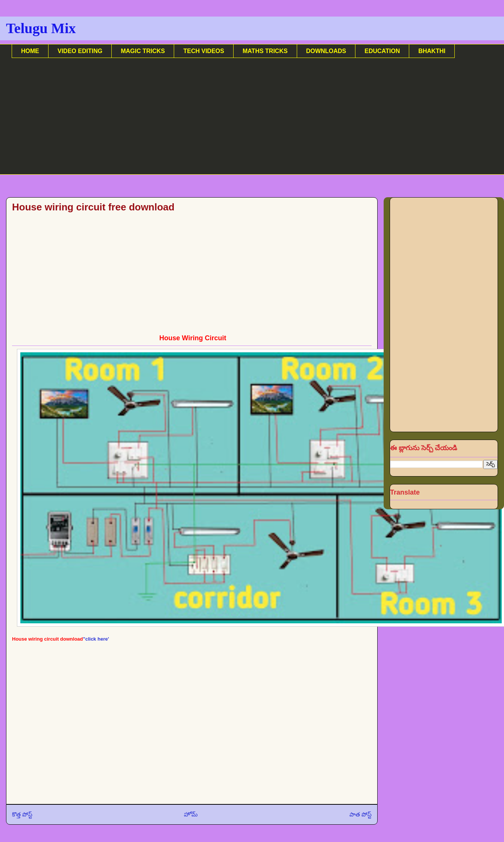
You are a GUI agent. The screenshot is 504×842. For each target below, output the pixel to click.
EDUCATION (382, 51)
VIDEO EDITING (80, 51)
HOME (30, 51)
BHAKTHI (432, 51)
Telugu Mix (41, 28)
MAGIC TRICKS (143, 51)
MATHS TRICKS (265, 51)
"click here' (96, 639)
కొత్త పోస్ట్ (22, 814)
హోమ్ (191, 814)
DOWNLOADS (326, 51)
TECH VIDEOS (203, 51)
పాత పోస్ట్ (361, 814)
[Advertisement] (237, 122)
